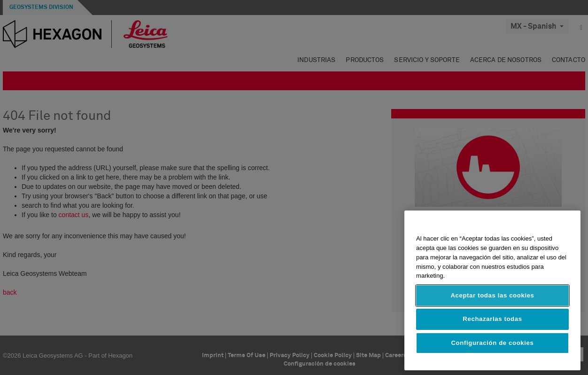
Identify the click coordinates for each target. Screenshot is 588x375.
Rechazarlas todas (492, 319)
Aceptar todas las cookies (492, 295)
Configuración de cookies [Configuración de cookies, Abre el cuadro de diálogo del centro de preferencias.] (493, 343)
